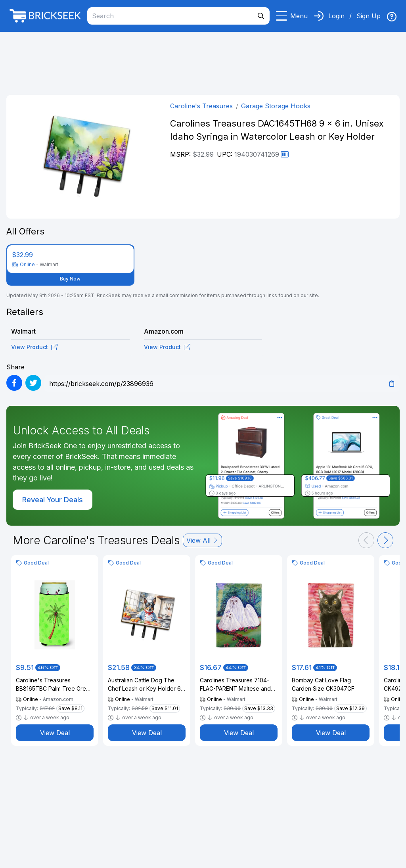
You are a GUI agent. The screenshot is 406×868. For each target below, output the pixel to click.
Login (336, 16)
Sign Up (369, 16)
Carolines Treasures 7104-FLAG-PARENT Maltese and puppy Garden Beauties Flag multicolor (237, 685)
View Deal (55, 733)
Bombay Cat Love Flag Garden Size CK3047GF (323, 684)
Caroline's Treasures (201, 106)
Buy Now (70, 279)
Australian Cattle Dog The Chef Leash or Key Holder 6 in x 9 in (144, 685)
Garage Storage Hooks (276, 106)
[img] (392, 17)
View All (202, 540)
